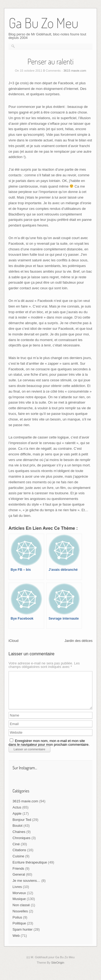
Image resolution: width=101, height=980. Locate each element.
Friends (18, 875)
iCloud (14, 641)
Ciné (16, 851)
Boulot (18, 832)
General (19, 881)
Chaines (19, 838)
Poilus (17, 924)
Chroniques (22, 844)
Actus (17, 814)
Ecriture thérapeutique (30, 869)
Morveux (19, 899)
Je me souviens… (27, 887)
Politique (19, 930)
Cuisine (18, 863)
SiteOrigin (58, 969)
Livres (17, 893)
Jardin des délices (78, 641)
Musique (19, 905)
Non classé (21, 911)
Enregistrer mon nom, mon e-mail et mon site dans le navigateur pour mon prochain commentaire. (49, 749)
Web (16, 942)
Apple (17, 820)
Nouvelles (20, 918)
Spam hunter (23, 936)
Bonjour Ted (22, 826)
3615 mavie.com (75, 71)
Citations (20, 856)
